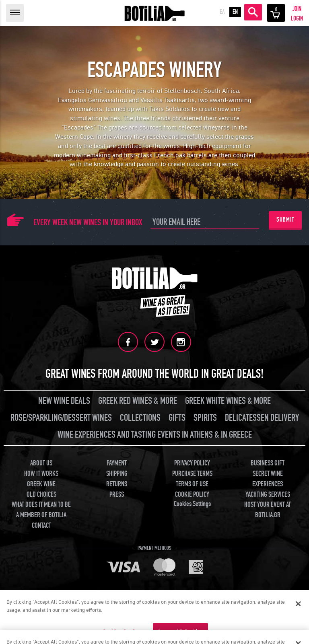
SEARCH (253, 12)
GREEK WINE (41, 484)
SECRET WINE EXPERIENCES (268, 479)
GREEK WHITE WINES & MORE (228, 401)
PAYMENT (117, 463)
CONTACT (41, 525)
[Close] (298, 604)
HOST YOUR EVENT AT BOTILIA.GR (268, 510)
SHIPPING (117, 474)
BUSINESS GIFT (268, 463)
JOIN (297, 9)
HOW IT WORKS (41, 474)
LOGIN (297, 19)
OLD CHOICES (41, 494)
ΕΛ (222, 12)
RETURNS (117, 484)
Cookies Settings (192, 504)
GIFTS (177, 418)
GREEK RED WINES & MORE (138, 401)
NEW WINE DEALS (64, 401)
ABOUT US (41, 463)
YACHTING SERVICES (268, 494)
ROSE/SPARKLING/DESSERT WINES (61, 418)
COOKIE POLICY (192, 494)
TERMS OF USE (192, 484)
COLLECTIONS (140, 418)
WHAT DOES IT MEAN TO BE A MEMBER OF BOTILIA (41, 510)
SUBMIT (285, 220)
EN (235, 12)
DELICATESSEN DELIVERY (262, 418)
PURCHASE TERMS (192, 474)
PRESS (117, 494)
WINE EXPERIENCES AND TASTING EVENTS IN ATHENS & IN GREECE (155, 435)
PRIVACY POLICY (192, 463)
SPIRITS (205, 418)
